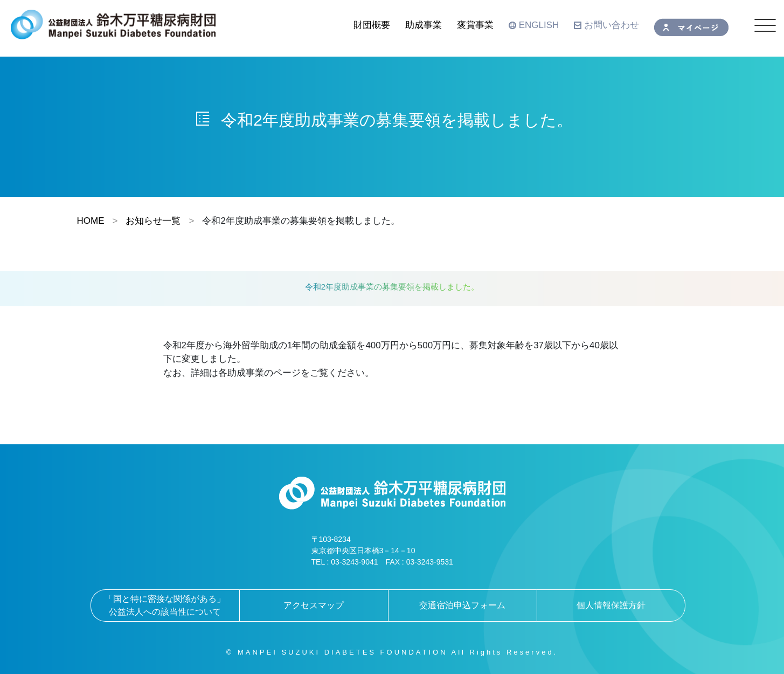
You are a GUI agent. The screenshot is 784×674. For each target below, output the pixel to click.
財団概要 (372, 25)
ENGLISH (534, 25)
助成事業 (424, 25)
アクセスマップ (314, 605)
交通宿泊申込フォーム (462, 605)
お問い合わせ (606, 25)
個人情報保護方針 (611, 605)
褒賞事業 (475, 25)
